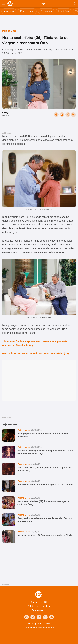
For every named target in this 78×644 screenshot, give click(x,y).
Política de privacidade (39, 606)
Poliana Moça (9, 31)
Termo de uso (39, 610)
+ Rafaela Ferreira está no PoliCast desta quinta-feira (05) (35, 353)
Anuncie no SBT (39, 602)
